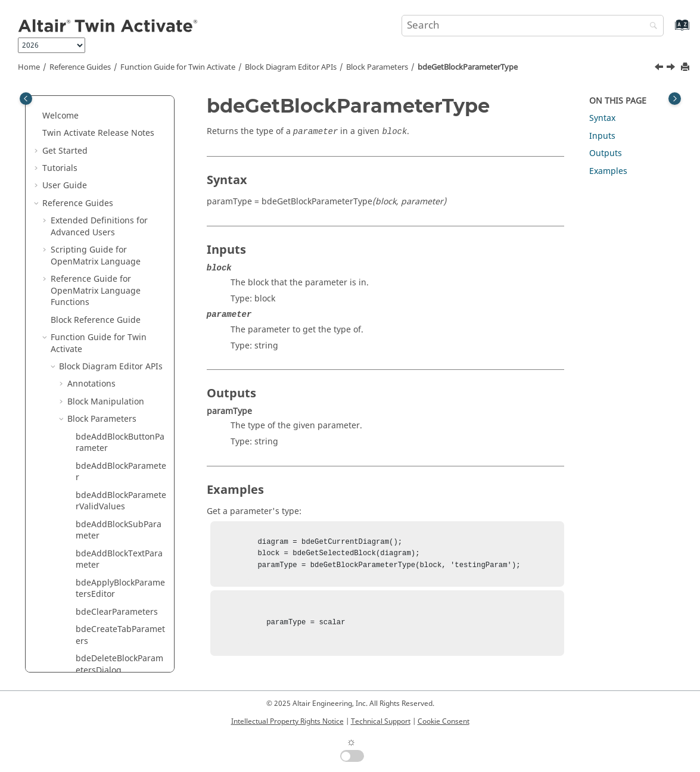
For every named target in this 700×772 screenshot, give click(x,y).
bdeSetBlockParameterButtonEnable (121, 628)
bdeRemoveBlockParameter (119, 511)
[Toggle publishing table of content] (26, 99)
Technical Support (381, 721)
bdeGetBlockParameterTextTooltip (120, 179)
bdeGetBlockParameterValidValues (120, 325)
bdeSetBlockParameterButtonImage (121, 657)
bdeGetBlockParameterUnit (120, 296)
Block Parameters (377, 67)
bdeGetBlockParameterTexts (120, 150)
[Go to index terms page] (669, 31)
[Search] (651, 27)
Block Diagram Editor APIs (291, 67)
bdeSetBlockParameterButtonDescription (121, 599)
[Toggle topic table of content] (675, 99)
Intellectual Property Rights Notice (287, 721)
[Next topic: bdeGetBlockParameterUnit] (672, 69)
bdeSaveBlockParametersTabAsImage (120, 541)
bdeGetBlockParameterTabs (120, 121)
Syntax (602, 118)
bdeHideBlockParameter (120, 482)
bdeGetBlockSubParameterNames (121, 413)
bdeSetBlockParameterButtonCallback (121, 570)
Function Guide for (178, 67)
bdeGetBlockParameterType (468, 67)
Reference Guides (80, 67)
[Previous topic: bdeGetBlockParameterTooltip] (660, 69)
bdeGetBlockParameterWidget (120, 383)
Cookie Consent (444, 721)
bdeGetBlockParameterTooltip (120, 237)
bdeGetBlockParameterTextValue (120, 208)
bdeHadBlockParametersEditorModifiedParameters (121, 447)
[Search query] (533, 26)
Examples (608, 171)
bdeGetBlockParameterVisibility (120, 354)
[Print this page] (686, 68)
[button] (71, 115)
